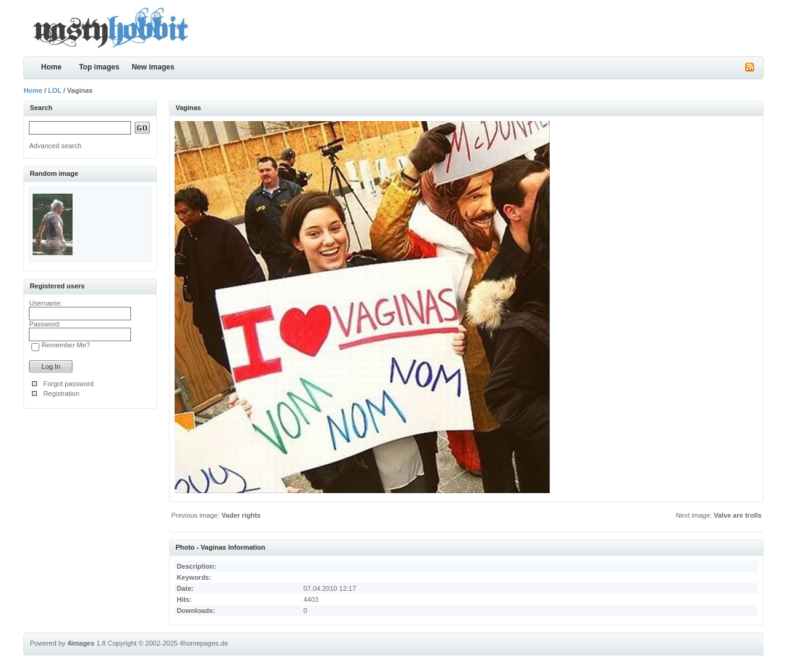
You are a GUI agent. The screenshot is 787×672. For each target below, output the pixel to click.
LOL (55, 90)
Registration (61, 393)
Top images (99, 67)
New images (153, 67)
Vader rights (241, 515)
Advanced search (55, 146)
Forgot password (68, 384)
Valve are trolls (738, 515)
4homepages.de (204, 643)
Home (51, 67)
